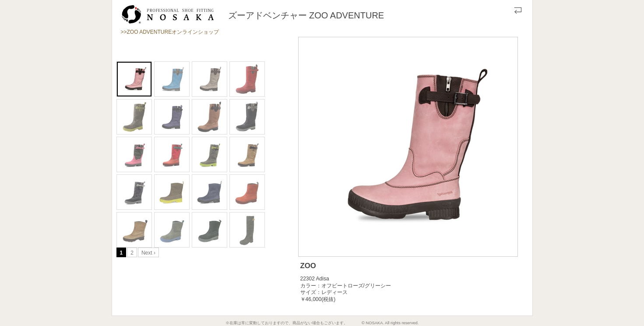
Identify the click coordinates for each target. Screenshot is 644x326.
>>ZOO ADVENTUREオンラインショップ (170, 32)
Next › (148, 253)
